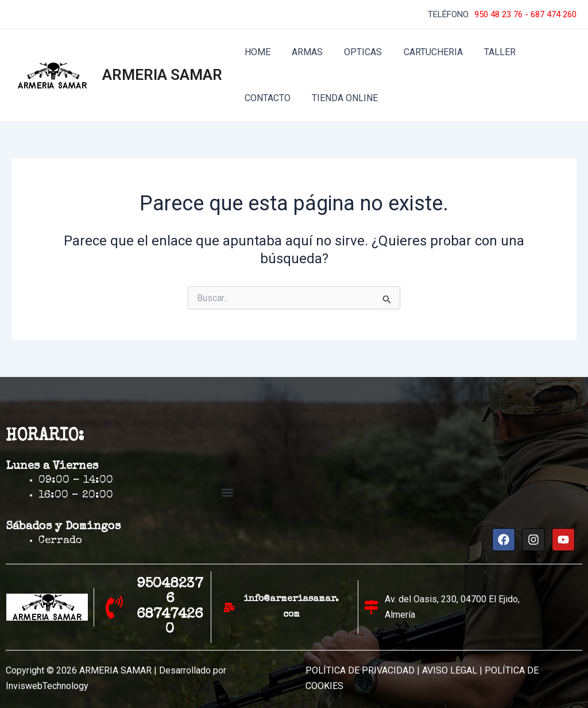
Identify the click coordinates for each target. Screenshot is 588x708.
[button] (228, 493)
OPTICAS (355, 52)
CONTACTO (543, 52)
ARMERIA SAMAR (162, 75)
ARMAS (303, 52)
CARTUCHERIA (422, 52)
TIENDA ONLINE (276, 98)
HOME (256, 52)
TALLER (486, 52)
